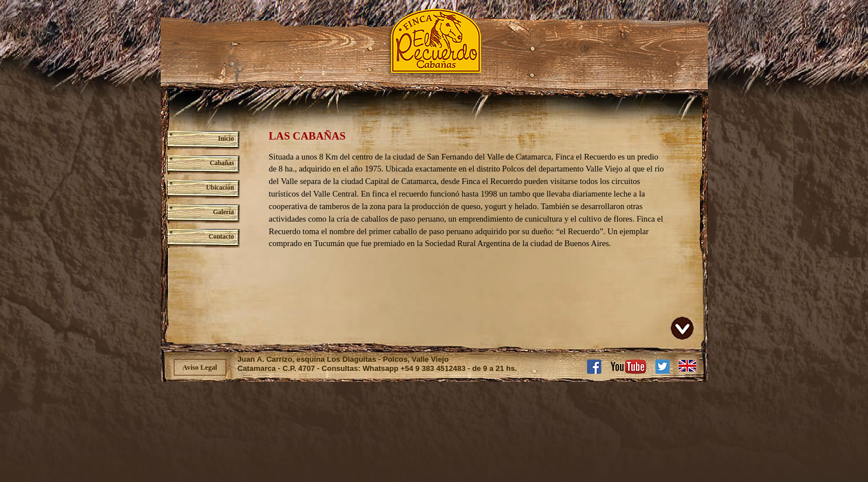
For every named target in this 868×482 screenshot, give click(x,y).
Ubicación (220, 187)
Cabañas (222, 163)
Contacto (221, 236)
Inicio (226, 138)
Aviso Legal (200, 367)
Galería (224, 212)
